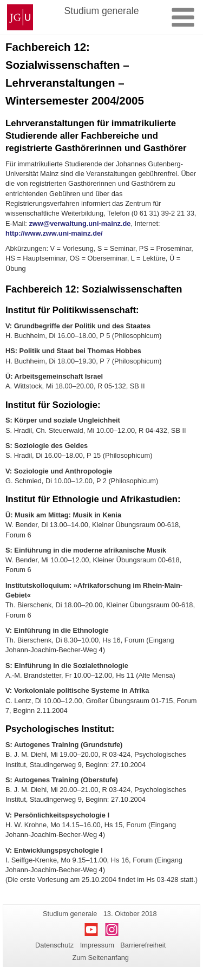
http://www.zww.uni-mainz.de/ (54, 233)
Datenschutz (54, 945)
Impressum (97, 945)
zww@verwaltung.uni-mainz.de (80, 223)
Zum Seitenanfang (100, 958)
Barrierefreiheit (143, 945)
